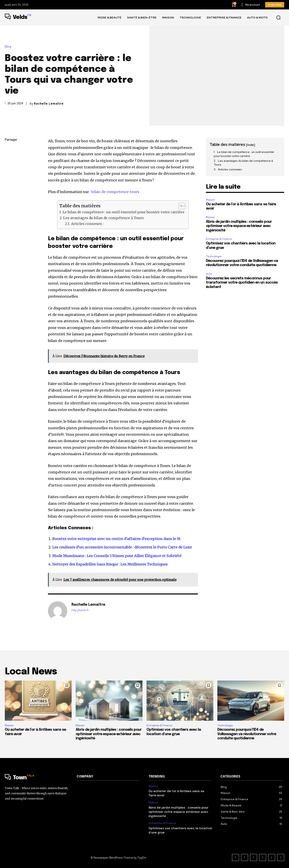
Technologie (214, 256)
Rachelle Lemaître (49, 104)
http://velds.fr (80, 610)
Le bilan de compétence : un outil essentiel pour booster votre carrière (124, 212)
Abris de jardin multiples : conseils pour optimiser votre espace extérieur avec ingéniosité (239, 226)
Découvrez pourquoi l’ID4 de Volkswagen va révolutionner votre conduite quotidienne (247, 734)
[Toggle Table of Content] (180, 206)
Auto (209, 274)
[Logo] (18, 17)
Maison (210, 200)
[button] (278, 18)
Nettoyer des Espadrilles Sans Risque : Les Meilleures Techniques (110, 564)
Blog (9, 47)
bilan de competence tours (115, 192)
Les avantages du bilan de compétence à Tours (103, 218)
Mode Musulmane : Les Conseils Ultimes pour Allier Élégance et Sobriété (117, 556)
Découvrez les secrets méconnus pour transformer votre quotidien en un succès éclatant (242, 283)
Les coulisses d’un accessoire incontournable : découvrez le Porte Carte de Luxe (122, 547)
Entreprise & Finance (219, 239)
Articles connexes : (87, 224)
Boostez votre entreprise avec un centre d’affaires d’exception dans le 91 (116, 539)
